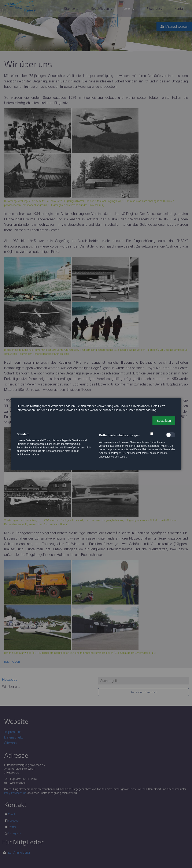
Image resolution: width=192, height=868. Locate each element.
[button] (164, 421)
